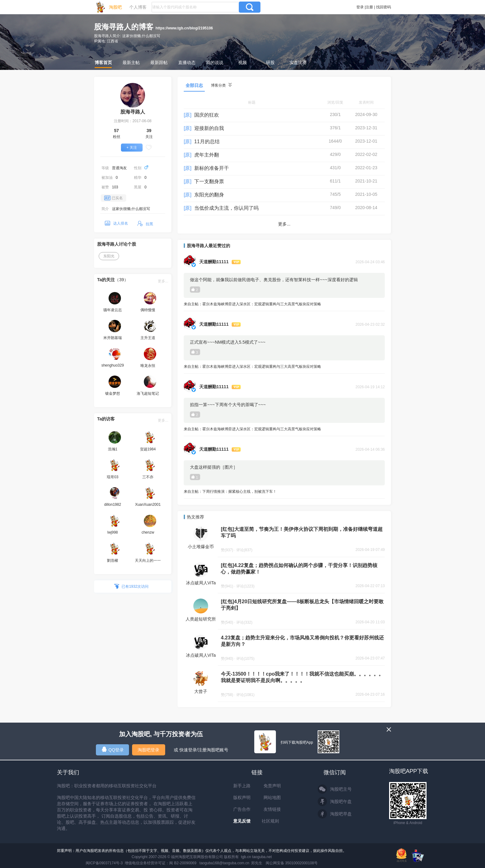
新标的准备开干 (212, 168)
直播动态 (187, 62)
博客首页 (103, 62)
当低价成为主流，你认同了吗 (226, 208)
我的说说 (215, 62)
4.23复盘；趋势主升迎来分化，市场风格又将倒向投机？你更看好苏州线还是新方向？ (302, 641)
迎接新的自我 (209, 128)
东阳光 (109, 256)
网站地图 (272, 797)
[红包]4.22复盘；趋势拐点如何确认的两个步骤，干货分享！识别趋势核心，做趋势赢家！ (299, 569)
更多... (163, 281)
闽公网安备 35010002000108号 (292, 863)
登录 (360, 7)
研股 (270, 62)
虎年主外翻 (207, 155)
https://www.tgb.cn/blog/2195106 (184, 28)
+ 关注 (132, 148)
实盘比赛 (298, 62)
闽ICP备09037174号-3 (104, 863)
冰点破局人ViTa (201, 583)
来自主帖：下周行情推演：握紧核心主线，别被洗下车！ (284, 492)
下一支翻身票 (209, 181)
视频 (242, 62)
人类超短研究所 (201, 619)
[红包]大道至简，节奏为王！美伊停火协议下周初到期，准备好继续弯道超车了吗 (302, 532)
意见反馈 (242, 821)
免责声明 (272, 786)
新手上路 (242, 786)
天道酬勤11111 (214, 262)
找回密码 (384, 7)
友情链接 (272, 809)
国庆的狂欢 (207, 115)
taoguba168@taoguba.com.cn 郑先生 (231, 863)
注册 (369, 7)
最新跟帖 (159, 62)
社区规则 (270, 821)
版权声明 (242, 797)
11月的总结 (207, 142)
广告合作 (242, 809)
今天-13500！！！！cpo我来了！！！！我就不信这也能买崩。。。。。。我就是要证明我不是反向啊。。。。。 (302, 677)
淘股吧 (115, 7)
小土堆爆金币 (201, 547)
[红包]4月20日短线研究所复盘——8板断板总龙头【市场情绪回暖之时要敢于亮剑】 (302, 605)
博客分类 (221, 85)
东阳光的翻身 (209, 195)
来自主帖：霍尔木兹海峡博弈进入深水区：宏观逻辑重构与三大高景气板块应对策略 (284, 305)
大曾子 (201, 691)
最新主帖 (131, 62)
